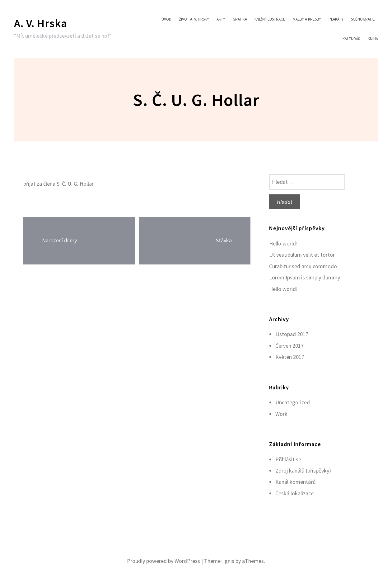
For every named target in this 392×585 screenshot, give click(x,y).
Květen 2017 (290, 357)
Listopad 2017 (292, 334)
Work (281, 414)
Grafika (240, 19)
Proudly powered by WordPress (163, 561)
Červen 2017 (289, 346)
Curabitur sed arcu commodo (303, 266)
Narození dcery (59, 240)
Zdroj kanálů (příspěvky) (303, 471)
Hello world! (283, 243)
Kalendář (351, 39)
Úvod (166, 19)
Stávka (224, 240)
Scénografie (363, 19)
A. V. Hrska (41, 23)
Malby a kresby (307, 19)
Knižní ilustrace (270, 19)
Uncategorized (293, 402)
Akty (221, 19)
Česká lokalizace (294, 493)
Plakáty (336, 19)
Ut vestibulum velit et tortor (302, 255)
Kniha (373, 39)
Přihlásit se (288, 459)
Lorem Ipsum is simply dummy (305, 277)
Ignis (229, 561)
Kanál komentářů (296, 482)
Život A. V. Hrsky (194, 19)
